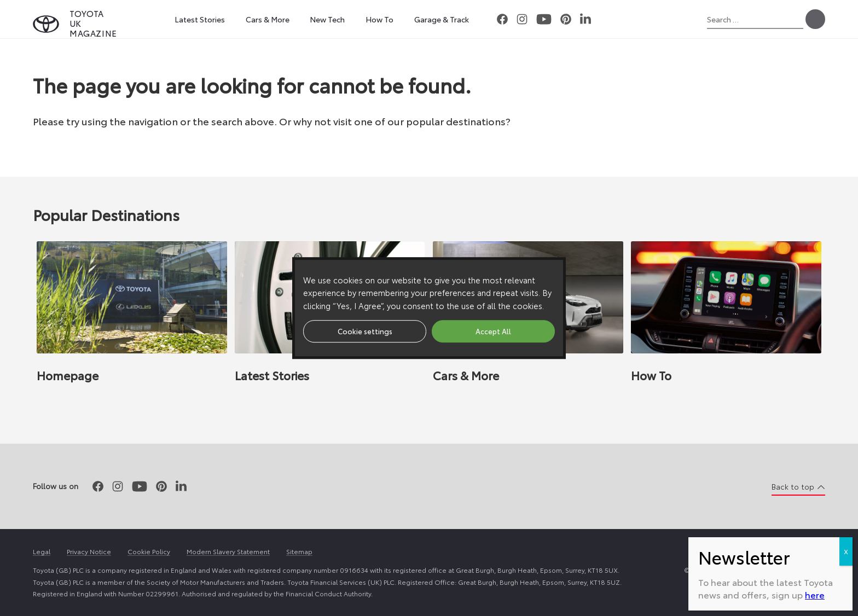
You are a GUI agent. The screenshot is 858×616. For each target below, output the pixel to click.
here (815, 372)
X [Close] (846, 329)
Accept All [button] (493, 331)
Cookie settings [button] (365, 331)
